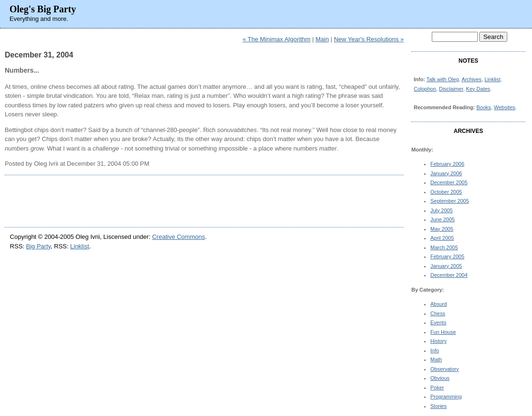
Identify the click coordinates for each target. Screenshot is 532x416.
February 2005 (447, 256)
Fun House (443, 332)
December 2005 (449, 182)
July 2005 (442, 210)
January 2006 (446, 173)
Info (435, 350)
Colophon (425, 89)
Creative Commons (178, 237)
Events (438, 322)
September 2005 (450, 201)
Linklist (493, 79)
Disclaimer (451, 89)
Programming (446, 397)
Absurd (439, 304)
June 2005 (442, 219)
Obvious (440, 378)
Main (322, 39)
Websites (505, 107)
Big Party (38, 246)
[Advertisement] (204, 201)
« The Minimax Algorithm (277, 39)
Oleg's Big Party (43, 9)
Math (436, 359)
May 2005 (442, 229)
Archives (472, 79)
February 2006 (447, 164)
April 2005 (442, 238)
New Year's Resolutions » (369, 39)
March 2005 (444, 247)
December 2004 (449, 275)
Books (484, 107)
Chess (438, 313)
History (438, 341)
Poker (437, 388)
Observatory (445, 369)
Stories (438, 406)
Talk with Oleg (443, 79)
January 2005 (446, 266)
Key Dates (478, 89)
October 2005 (446, 192)
